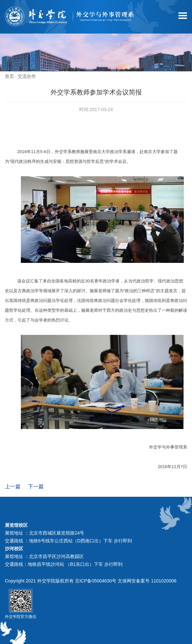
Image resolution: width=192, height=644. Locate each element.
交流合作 (27, 76)
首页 (9, 76)
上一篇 (13, 487)
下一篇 (36, 487)
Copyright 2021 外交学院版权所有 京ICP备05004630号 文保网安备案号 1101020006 (91, 581)
